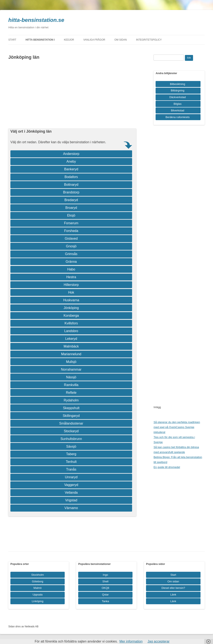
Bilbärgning (178, 90)
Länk (173, 595)
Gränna (71, 262)
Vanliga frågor (94, 40)
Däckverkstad (178, 97)
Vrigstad (71, 500)
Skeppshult (71, 408)
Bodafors (71, 177)
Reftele (71, 393)
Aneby (71, 161)
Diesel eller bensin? (173, 588)
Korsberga (71, 316)
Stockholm (38, 575)
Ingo (105, 575)
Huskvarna (71, 300)
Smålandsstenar (71, 423)
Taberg (71, 454)
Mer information (131, 641)
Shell (105, 581)
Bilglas (177, 104)
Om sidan (121, 40)
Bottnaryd (71, 185)
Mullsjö (71, 362)
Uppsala (38, 595)
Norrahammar (71, 369)
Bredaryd (71, 200)
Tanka (105, 601)
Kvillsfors (71, 323)
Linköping (38, 601)
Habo (71, 269)
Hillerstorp (71, 285)
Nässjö (71, 377)
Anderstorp (71, 154)
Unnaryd (71, 477)
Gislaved (71, 239)
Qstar (105, 595)
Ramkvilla (71, 385)
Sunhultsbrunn (71, 439)
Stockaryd (71, 431)
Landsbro (71, 331)
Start (12, 40)
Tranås (71, 469)
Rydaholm (71, 400)
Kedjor (69, 40)
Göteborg (38, 581)
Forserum (71, 223)
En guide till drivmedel (167, 467)
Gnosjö (71, 246)
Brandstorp (71, 192)
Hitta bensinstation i (40, 40)
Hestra (71, 277)
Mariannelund (71, 354)
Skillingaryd (71, 416)
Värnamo (71, 508)
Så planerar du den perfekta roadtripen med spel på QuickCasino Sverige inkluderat (177, 427)
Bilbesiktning (178, 84)
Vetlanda (71, 493)
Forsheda (71, 231)
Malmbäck (71, 346)
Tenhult (71, 462)
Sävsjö (71, 447)
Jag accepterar (159, 641)
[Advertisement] (72, 94)
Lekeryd (71, 339)
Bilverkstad (178, 110)
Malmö (38, 588)
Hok (71, 292)
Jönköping (71, 308)
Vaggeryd (71, 485)
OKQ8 (105, 588)
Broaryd (71, 208)
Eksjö (71, 215)
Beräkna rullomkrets (178, 117)
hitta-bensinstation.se (36, 20)
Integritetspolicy (149, 40)
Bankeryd (71, 169)
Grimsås (71, 254)
